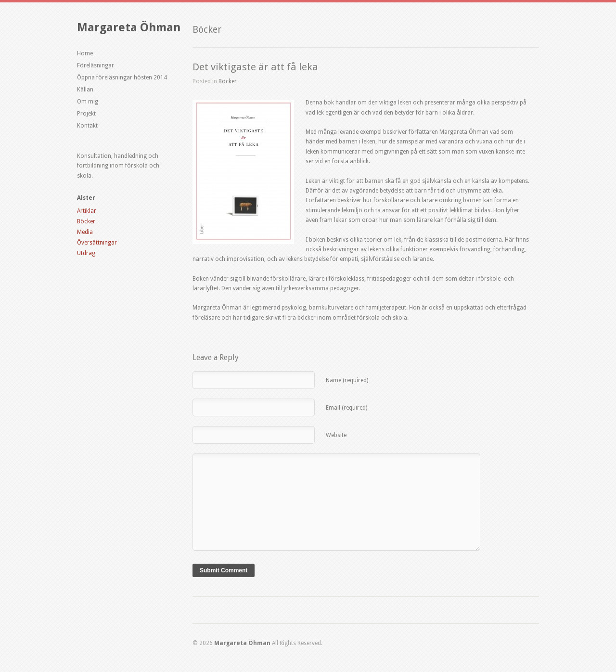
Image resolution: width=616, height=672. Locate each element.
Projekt (86, 114)
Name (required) (347, 380)
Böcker (86, 221)
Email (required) (346, 408)
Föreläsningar (96, 65)
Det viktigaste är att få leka (255, 67)
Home (85, 53)
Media (85, 232)
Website (336, 435)
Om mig (88, 102)
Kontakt (87, 126)
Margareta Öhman (129, 27)
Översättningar (97, 243)
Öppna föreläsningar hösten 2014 (122, 78)
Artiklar (87, 211)
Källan (85, 90)
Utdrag (86, 253)
